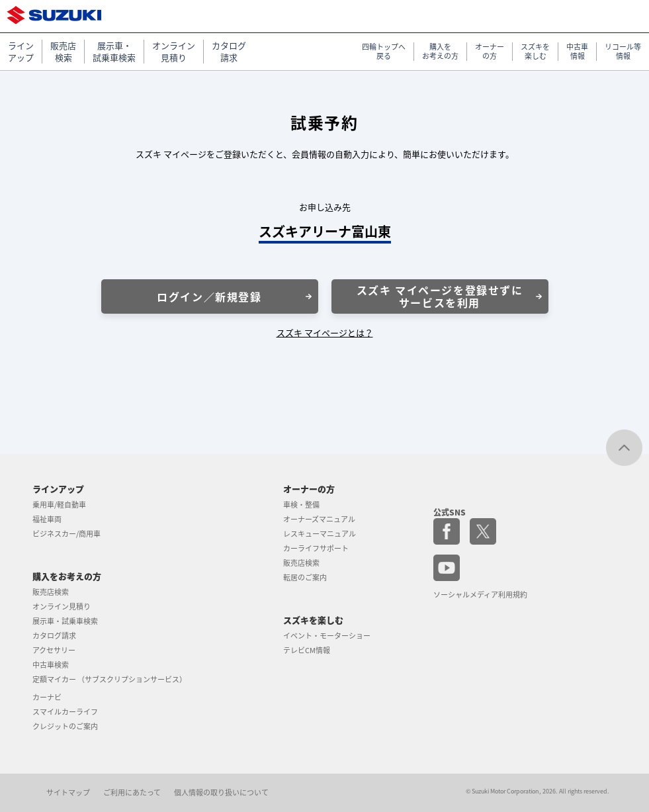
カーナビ (47, 697)
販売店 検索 (63, 52)
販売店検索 (51, 592)
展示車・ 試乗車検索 (114, 52)
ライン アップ (21, 52)
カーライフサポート (316, 548)
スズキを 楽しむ (535, 52)
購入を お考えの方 (440, 52)
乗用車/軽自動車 (59, 505)
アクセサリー (54, 650)
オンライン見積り (62, 607)
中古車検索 (51, 665)
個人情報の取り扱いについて (221, 792)
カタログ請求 (54, 636)
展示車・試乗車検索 (65, 621)
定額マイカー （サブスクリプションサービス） (109, 679)
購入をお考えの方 (67, 576)
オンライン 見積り (174, 52)
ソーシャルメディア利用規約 (480, 595)
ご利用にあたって (132, 792)
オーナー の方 (490, 52)
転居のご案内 (305, 577)
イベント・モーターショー (327, 636)
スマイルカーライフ (65, 712)
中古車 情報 (577, 52)
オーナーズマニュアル (319, 519)
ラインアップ (58, 489)
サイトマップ (68, 792)
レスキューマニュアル (320, 534)
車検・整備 (301, 505)
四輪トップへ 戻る (384, 52)
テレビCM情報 (307, 650)
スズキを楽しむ (313, 620)
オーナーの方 (309, 489)
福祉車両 (47, 519)
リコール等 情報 (623, 52)
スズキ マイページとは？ (325, 333)
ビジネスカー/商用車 (66, 534)
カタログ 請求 (229, 52)
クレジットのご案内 (65, 726)
